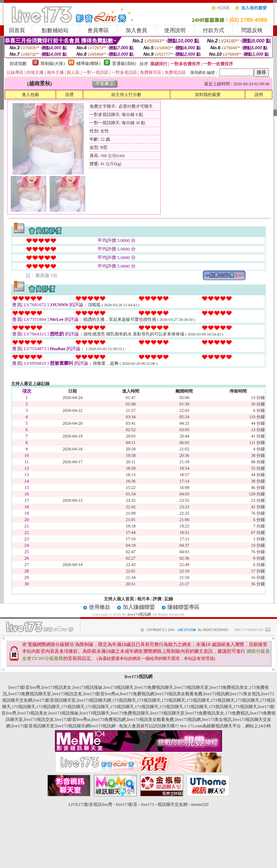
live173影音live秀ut (101, 694)
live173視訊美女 (57, 687)
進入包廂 (30, 95)
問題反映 (252, 30)
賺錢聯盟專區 (183, 607)
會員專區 (98, 30)
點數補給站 (55, 30)
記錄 (169, 599)
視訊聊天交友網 (172, 804)
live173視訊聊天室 (192, 687)
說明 (259, 95)
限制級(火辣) (53, 64)
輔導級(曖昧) (89, 64)
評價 (157, 599)
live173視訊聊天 (119, 687)
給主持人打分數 (126, 95)
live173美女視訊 (245, 694)
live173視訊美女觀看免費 (179, 694)
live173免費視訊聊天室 (30, 694)
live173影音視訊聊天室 (55, 700)
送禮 (69, 95)
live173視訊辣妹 (88, 687)
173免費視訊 (237, 713)
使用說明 (175, 30)
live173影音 (127, 804)
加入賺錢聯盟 (139, 607)
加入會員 (136, 30)
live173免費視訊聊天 (154, 687)
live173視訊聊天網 (94, 700)
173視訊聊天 (124, 700)
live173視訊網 (139, 614)
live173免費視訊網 (137, 694)
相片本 (143, 599)
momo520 (200, 804)
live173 (147, 804)
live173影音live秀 (25, 687)
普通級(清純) (124, 64)
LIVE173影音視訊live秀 (90, 804)
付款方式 (213, 30)
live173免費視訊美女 (229, 687)
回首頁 (17, 30)
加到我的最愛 (208, 95)
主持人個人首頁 (119, 599)
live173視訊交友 (67, 694)
